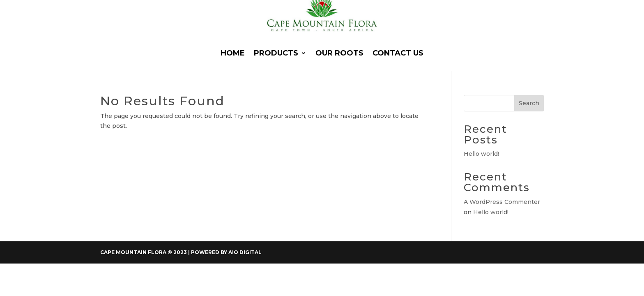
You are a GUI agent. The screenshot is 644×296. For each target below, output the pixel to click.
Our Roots (339, 53)
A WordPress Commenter (502, 202)
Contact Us (398, 53)
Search (529, 103)
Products (276, 53)
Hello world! (481, 154)
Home (233, 53)
